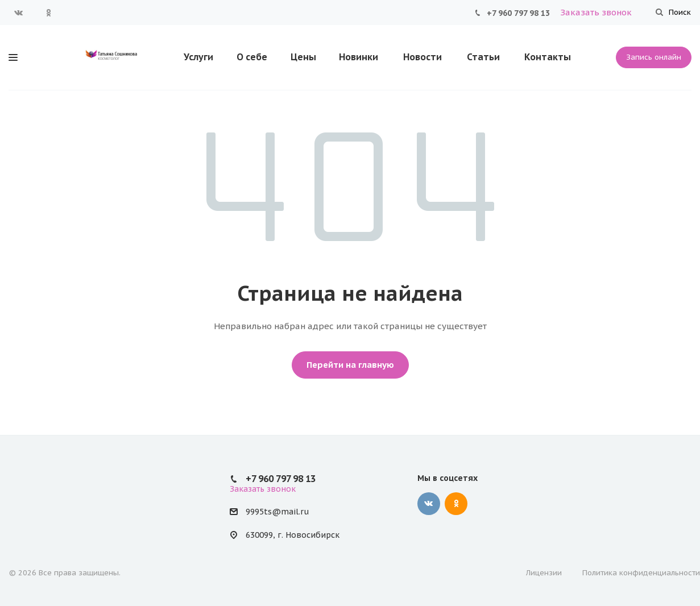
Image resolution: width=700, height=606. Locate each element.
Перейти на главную (350, 365)
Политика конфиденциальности (641, 573)
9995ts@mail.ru (277, 512)
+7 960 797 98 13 (518, 13)
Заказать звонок (596, 12)
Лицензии (544, 573)
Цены (303, 57)
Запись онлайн (654, 57)
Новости (423, 57)
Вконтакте (19, 13)
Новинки (359, 57)
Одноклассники (48, 13)
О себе (252, 57)
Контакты (548, 57)
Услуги (198, 57)
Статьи (483, 57)
